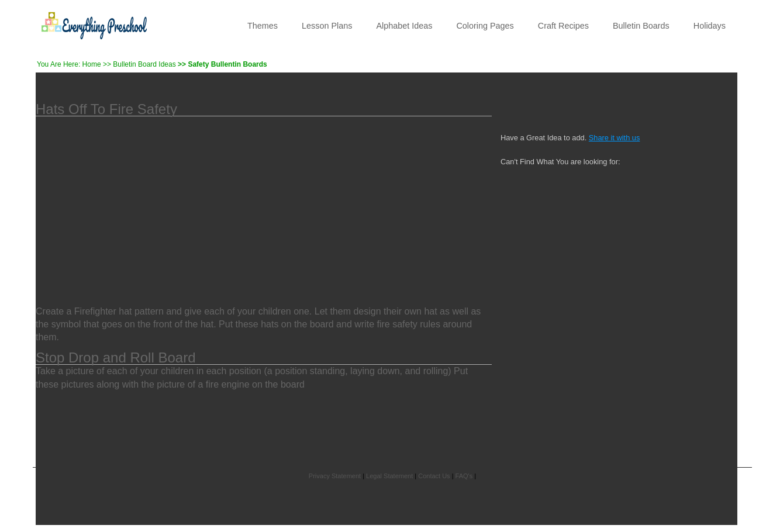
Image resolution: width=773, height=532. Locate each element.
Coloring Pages (485, 26)
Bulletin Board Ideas (144, 64)
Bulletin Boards (641, 26)
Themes (263, 26)
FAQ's (464, 476)
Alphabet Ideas (404, 26)
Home (92, 64)
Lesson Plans (327, 26)
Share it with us (615, 138)
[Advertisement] (264, 204)
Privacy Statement (335, 476)
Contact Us (434, 476)
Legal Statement (389, 476)
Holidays (710, 26)
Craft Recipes (563, 26)
